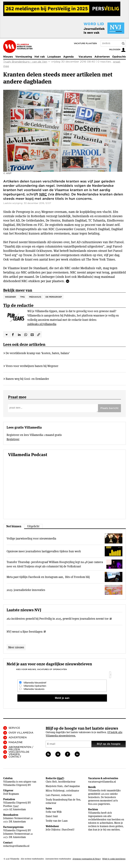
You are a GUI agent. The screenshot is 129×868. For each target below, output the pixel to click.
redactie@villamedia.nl (16, 846)
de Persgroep (54, 297)
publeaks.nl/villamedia (42, 324)
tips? (60, 778)
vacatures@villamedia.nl (102, 782)
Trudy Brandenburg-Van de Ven (63, 800)
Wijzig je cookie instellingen (114, 859)
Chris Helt (51, 782)
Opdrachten (120, 57)
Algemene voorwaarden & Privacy (87, 859)
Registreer (13, 439)
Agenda (68, 57)
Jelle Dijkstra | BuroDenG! (60, 830)
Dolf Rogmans (11, 794)
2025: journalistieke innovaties (26, 590)
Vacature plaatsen (85, 43)
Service (14, 728)
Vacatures (85, 57)
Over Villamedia (21, 733)
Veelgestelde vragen (19, 753)
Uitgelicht (33, 526)
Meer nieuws (16, 647)
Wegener (10, 297)
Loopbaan (54, 57)
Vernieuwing (24, 57)
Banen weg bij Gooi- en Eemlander (27, 379)
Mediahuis (35, 297)
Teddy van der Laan (57, 821)
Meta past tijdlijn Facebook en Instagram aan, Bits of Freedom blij (48, 577)
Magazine (16, 742)
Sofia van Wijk (54, 812)
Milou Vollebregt (55, 791)
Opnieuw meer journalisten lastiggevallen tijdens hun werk (44, 551)
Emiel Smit (52, 816)
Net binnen (14, 526)
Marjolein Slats (54, 786)
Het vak (40, 57)
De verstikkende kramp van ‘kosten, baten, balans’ (38, 353)
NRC (43, 194)
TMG (22, 297)
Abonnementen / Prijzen (21, 748)
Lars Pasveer (53, 795)
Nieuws (8, 57)
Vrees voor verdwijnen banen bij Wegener (32, 366)
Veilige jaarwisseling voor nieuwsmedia (31, 538)
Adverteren (102, 57)
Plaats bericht (109, 408)
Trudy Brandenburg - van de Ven (25, 62)
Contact (15, 757)
